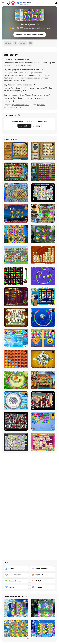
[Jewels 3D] (16, 276)
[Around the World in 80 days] (43, 380)
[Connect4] (16, 359)
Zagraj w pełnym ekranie (30, 35)
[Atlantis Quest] (43, 151)
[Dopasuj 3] (43, 575)
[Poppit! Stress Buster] (16, 297)
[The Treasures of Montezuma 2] (43, 172)
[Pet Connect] (16, 442)
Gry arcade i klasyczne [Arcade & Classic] (20, 105)
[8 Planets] (43, 276)
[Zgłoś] (23, 43)
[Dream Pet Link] (43, 442)
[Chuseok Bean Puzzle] (43, 297)
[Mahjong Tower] (43, 359)
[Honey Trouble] (16, 380)
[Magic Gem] (43, 338)
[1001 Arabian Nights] (16, 213)
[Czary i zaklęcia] (43, 569)
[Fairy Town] (16, 401)
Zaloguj (37, 126)
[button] (9, 101)
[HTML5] (43, 581)
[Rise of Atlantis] (16, 151)
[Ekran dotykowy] (16, 581)
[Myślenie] (43, 587)
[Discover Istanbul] (43, 213)
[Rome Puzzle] (16, 172)
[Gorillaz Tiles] (16, 421)
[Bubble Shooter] (43, 421)
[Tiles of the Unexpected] (43, 401)
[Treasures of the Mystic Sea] (16, 193)
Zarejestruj (24, 126)
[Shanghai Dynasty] (16, 317)
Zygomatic (41, 105)
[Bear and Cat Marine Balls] (43, 317)
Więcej (30, 638)
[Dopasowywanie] (16, 575)
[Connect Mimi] (43, 193)
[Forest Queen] (43, 234)
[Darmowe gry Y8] (11, 3)
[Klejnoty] (16, 587)
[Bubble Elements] (16, 338)
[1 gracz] (16, 569)
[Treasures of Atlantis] (16, 234)
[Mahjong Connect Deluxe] (43, 255)
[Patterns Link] (16, 255)
